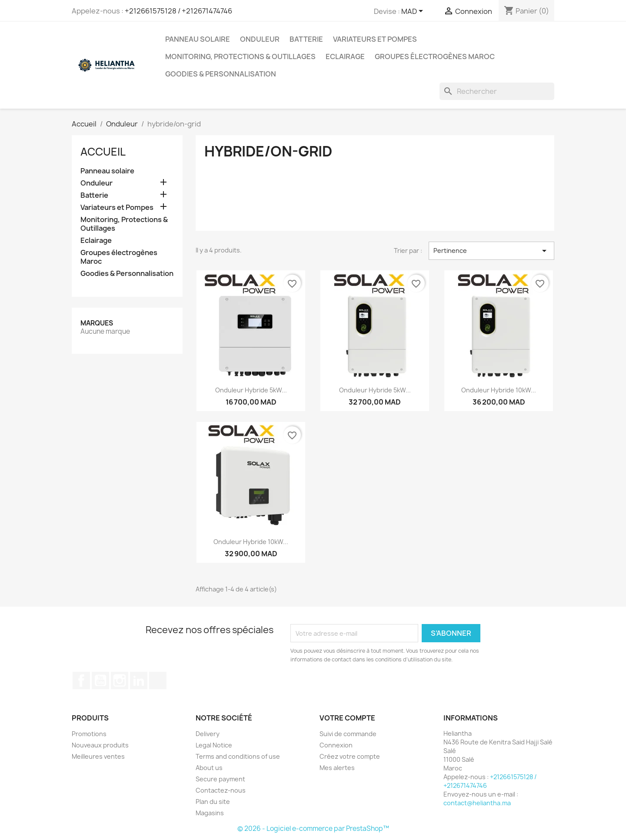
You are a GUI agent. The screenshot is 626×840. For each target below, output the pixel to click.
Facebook (81, 681)
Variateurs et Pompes (375, 39)
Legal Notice (214, 745)
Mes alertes (337, 768)
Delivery (208, 734)
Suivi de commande (348, 734)
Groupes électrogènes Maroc (435, 56)
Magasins (210, 813)
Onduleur (260, 39)
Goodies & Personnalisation (221, 74)
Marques (97, 323)
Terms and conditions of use (238, 756)
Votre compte (347, 718)
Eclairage (345, 56)
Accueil (103, 152)
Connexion (336, 745)
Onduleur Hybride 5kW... (251, 390)
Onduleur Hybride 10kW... (499, 390)
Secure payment (220, 779)
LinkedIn (139, 681)
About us (209, 768)
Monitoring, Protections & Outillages (240, 56)
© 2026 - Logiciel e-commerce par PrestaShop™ (313, 828)
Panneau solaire (198, 39)
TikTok (158, 681)
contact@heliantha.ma (477, 803)
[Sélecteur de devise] (414, 12)
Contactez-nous (221, 790)
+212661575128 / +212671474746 (178, 11)
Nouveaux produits (100, 745)
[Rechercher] (497, 91)
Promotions (89, 734)
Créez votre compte (350, 756)
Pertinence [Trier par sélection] (491, 251)
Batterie (306, 39)
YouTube (100, 681)
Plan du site (213, 802)
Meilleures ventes (98, 756)
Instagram (120, 681)
